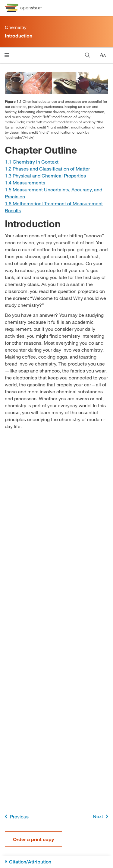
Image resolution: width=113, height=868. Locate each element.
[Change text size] (103, 55)
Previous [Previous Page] (16, 816)
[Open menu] (7, 55)
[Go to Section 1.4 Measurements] (25, 182)
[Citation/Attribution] (56, 862)
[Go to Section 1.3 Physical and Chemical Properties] (45, 176)
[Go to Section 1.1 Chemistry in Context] (32, 162)
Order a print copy (33, 839)
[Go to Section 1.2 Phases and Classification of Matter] (47, 169)
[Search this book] (88, 55)
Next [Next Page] (102, 816)
